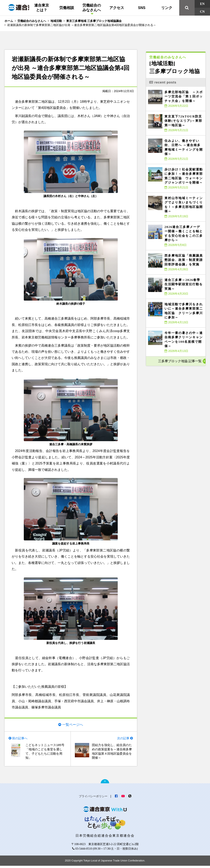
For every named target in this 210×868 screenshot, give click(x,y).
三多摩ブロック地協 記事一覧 (180, 361)
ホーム (9, 21)
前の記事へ (21, 739)
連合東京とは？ (42, 8)
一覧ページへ (73, 725)
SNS (142, 8)
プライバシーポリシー (93, 798)
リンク (167, 8)
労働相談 (67, 8)
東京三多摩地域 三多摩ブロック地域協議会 (94, 21)
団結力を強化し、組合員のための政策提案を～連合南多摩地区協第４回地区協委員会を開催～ (112, 753)
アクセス (117, 8)
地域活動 (56, 21)
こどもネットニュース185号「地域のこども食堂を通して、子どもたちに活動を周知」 (45, 753)
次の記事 (123, 739)
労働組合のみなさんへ (92, 8)
